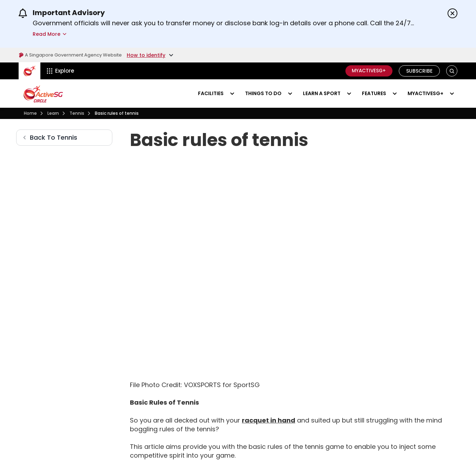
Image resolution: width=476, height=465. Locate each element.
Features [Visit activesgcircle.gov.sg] (374, 93)
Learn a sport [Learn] (322, 93)
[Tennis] (77, 113)
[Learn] (53, 113)
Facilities (211, 93)
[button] (452, 71)
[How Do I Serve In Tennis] (255, 438)
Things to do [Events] (263, 93)
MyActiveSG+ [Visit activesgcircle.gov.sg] (425, 93)
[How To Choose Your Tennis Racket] (269, 368)
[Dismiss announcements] (452, 13)
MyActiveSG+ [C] (368, 71)
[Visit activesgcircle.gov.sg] (43, 94)
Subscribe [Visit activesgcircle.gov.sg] (419, 71)
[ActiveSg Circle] (29, 71)
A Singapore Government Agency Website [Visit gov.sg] (74, 55)
